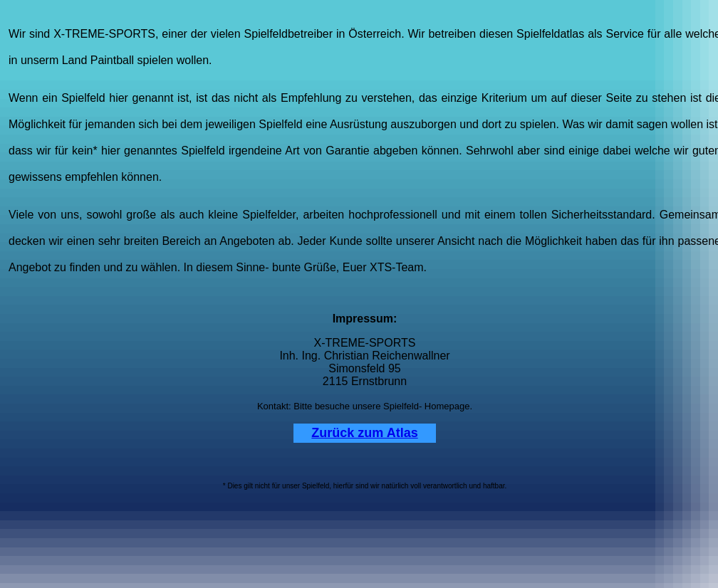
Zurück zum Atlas (364, 433)
